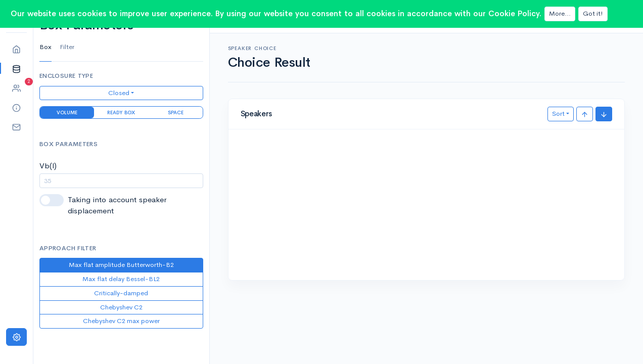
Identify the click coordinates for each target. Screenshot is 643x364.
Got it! (593, 13)
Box (45, 47)
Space (176, 112)
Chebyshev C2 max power (121, 321)
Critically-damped (121, 293)
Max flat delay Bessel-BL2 (121, 279)
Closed (119, 93)
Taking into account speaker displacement (117, 205)
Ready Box (121, 112)
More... (560, 13)
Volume (67, 112)
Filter (67, 47)
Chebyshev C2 (121, 307)
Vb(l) (48, 166)
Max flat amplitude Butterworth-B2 (121, 265)
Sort (558, 113)
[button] (16, 69)
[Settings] (16, 337)
